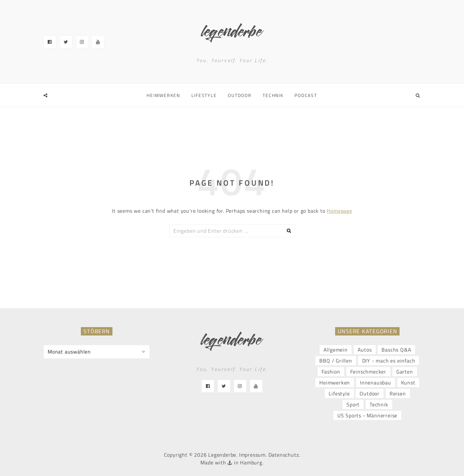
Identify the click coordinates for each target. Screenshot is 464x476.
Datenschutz (284, 455)
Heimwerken (163, 95)
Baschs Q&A (396, 350)
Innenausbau (376, 383)
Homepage (339, 211)
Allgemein (336, 350)
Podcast (306, 95)
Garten (405, 372)
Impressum (252, 455)
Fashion (331, 372)
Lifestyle (204, 95)
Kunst (408, 383)
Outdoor (240, 95)
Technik (273, 95)
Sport (353, 404)
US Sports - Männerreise (367, 415)
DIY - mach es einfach (389, 361)
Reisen (398, 393)
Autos (365, 350)
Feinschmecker (368, 372)
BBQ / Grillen (336, 361)
